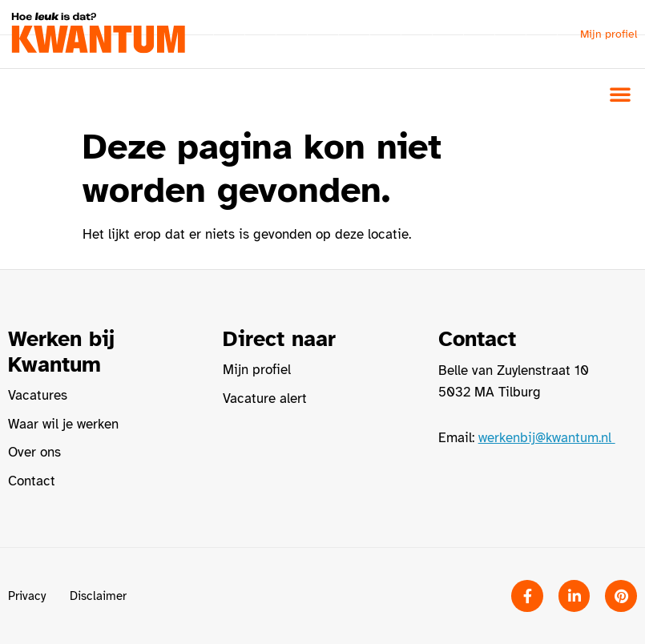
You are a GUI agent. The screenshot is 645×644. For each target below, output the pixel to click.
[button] (620, 94)
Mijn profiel (609, 34)
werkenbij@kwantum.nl (547, 438)
